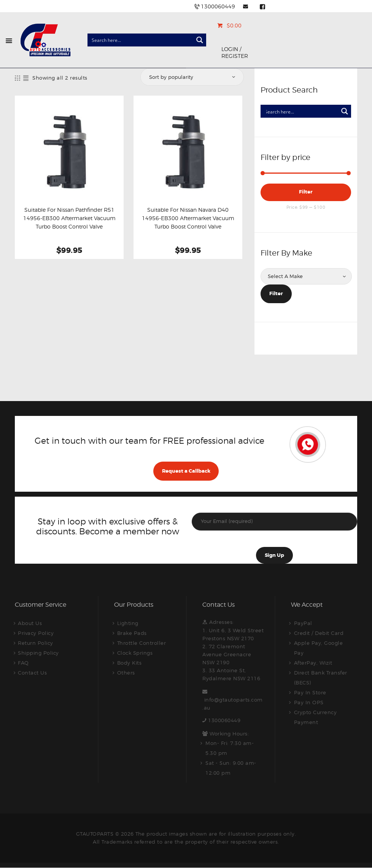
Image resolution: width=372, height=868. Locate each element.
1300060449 (224, 720)
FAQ (23, 663)
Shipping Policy (38, 653)
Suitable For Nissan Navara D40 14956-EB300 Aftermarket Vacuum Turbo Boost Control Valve (188, 218)
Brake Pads (132, 633)
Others (126, 673)
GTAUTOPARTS (95, 834)
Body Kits (130, 663)
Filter (306, 192)
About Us (30, 623)
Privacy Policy (36, 633)
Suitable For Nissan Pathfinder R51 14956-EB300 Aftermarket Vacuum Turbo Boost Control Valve (69, 218)
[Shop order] (192, 77)
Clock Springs (135, 653)
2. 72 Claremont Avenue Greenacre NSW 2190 (227, 654)
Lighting (128, 623)
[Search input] (141, 40)
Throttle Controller (142, 643)
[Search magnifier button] (200, 40)
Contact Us (32, 673)
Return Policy (36, 643)
